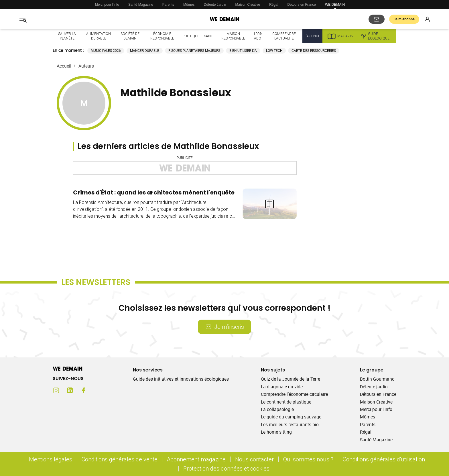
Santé (209, 36)
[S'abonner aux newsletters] (377, 19)
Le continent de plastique (286, 402)
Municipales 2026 (106, 51)
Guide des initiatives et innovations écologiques (181, 379)
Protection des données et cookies (227, 468)
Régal (274, 5)
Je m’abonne (404, 19)
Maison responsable (233, 36)
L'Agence (312, 36)
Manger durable (145, 51)
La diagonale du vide (282, 387)
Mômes (189, 5)
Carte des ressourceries (314, 51)
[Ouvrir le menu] (23, 19)
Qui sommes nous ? (308, 459)
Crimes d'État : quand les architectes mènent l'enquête (154, 192)
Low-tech (274, 51)
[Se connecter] (427, 19)
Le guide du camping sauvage (291, 417)
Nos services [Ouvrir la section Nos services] (148, 370)
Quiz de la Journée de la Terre (291, 379)
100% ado (258, 36)
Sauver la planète (67, 36)
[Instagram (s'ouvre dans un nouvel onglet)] (56, 390)
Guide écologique (375, 36)
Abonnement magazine (196, 459)
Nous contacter (254, 459)
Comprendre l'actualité (284, 36)
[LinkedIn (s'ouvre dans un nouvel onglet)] (70, 390)
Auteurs (86, 66)
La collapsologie (277, 409)
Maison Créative (248, 5)
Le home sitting (276, 432)
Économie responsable (162, 36)
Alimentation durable (99, 36)
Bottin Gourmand (377, 379)
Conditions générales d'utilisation (384, 459)
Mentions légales (51, 459)
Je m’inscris (224, 327)
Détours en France (302, 5)
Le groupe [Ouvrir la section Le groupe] (372, 370)
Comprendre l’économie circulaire (294, 394)
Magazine (341, 36)
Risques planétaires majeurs (194, 51)
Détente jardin (374, 387)
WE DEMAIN (335, 5)
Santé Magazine (141, 5)
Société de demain (130, 36)
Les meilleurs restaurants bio (290, 424)
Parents (168, 5)
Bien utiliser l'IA (243, 51)
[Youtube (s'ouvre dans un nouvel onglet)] (97, 390)
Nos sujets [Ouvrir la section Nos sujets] (273, 370)
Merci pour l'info (107, 5)
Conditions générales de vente (120, 459)
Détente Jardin (215, 5)
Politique (191, 36)
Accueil (64, 66)
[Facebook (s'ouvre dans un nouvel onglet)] (84, 390)
